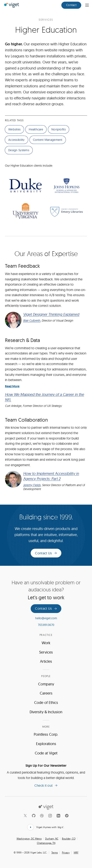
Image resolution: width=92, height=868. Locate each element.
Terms (55, 853)
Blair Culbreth (32, 321)
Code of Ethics (46, 703)
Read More (12, 386)
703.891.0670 (46, 625)
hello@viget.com (46, 618)
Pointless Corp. (46, 734)
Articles (46, 661)
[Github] (34, 816)
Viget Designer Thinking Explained (51, 314)
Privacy (66, 853)
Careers (46, 693)
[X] (25, 816)
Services (46, 20)
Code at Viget (46, 753)
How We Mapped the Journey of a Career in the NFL (44, 397)
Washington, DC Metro (29, 839)
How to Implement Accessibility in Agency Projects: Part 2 (51, 476)
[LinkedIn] (58, 816)
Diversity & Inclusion (46, 712)
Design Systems (19, 150)
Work (46, 643)
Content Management (48, 140)
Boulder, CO (69, 839)
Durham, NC (52, 839)
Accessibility (16, 140)
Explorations (46, 744)
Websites (14, 129)
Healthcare (36, 129)
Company (46, 684)
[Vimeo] (67, 816)
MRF (76, 853)
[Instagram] (50, 816)
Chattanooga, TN (46, 843)
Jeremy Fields (32, 485)
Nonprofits (59, 129)
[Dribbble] (42, 816)
